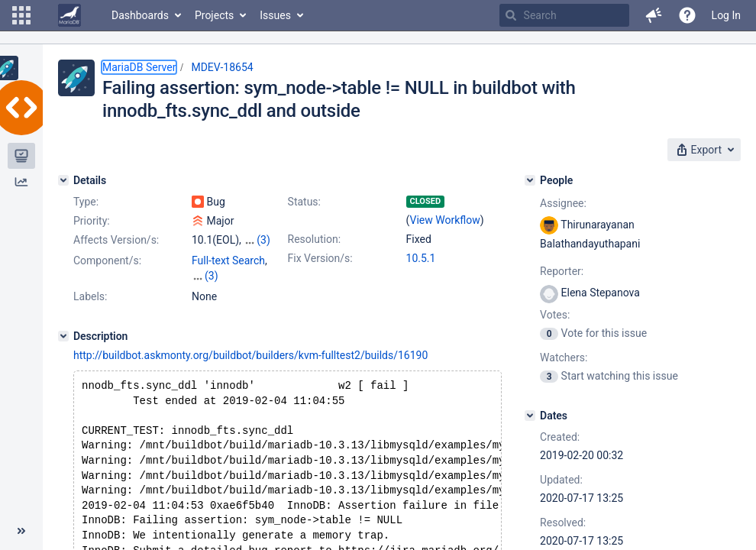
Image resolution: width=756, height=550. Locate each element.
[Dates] (530, 416)
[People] (530, 180)
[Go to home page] (69, 15)
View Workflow (445, 220)
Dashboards (140, 15)
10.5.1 (421, 258)
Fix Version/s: (320, 258)
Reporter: (562, 271)
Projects (214, 15)
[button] (21, 15)
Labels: (90, 296)
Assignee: (563, 203)
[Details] (63, 180)
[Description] (63, 336)
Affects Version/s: (116, 240)
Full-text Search (228, 260)
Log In (726, 15)
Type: (86, 202)
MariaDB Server (139, 67)
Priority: (92, 221)
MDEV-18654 (222, 67)
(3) (263, 240)
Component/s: (107, 260)
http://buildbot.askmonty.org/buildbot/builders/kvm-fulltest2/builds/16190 (250, 355)
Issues (275, 15)
